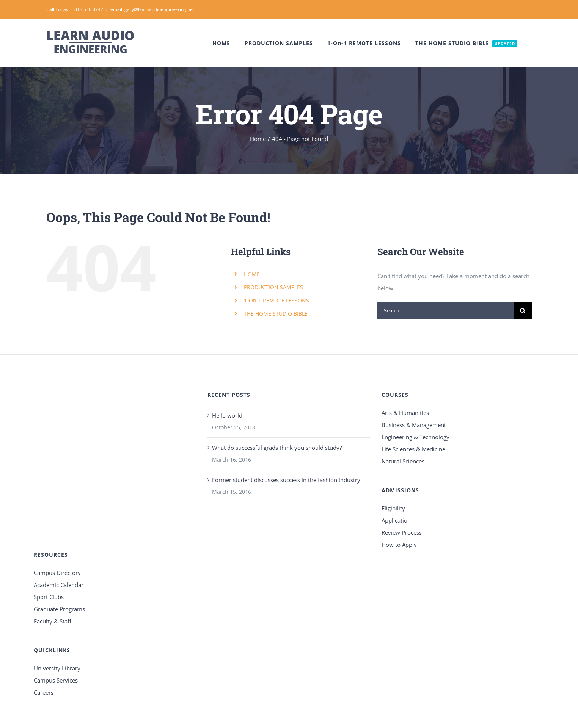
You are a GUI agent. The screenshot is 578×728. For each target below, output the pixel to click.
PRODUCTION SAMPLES (273, 287)
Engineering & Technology (415, 437)
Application (396, 520)
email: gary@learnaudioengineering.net (152, 9)
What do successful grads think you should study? (277, 448)
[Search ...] (446, 311)
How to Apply (399, 545)
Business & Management (414, 425)
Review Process (402, 532)
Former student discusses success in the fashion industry (286, 480)
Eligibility (393, 508)
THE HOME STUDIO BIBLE (276, 314)
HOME (252, 274)
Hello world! (228, 415)
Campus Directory (57, 573)
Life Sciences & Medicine (413, 449)
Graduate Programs (59, 609)
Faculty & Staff (53, 621)
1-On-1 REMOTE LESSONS (276, 300)
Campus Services (56, 680)
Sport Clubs (49, 597)
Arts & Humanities (405, 413)
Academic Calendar (59, 585)
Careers (44, 692)
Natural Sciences (403, 461)
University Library (57, 668)
